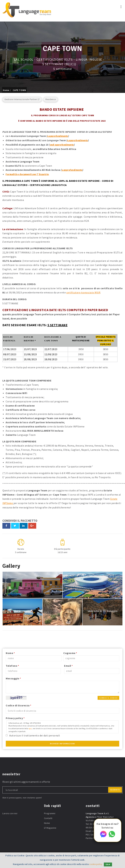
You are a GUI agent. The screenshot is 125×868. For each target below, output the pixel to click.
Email (68, 665)
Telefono (12, 665)
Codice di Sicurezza (19, 704)
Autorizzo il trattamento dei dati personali (35, 734)
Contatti (48, 817)
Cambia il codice (108, 697)
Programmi (50, 812)
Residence (51, 99)
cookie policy (96, 864)
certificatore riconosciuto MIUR (85, 292)
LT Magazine (50, 827)
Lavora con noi (10, 812)
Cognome (70, 652)
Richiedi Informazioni (63, 742)
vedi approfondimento (63, 144)
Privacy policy (15, 717)
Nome (10, 652)
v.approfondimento (59, 136)
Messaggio (13, 677)
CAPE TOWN (19, 90)
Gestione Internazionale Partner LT (22, 99)
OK (108, 864)
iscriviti (115, 789)
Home (6, 90)
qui (30, 727)
